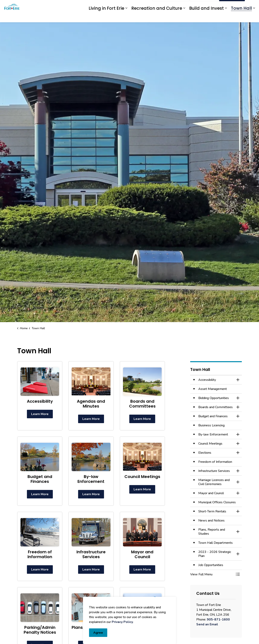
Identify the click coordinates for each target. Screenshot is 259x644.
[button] (212, 574)
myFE (132, 6)
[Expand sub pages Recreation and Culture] (184, 17)
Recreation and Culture (157, 17)
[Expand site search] (252, 6)
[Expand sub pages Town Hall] (254, 17)
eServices (118, 6)
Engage (144, 6)
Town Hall (241, 17)
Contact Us (204, 6)
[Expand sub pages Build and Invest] (226, 17)
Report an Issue (171, 6)
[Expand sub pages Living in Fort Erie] (126, 17)
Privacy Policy (122, 622)
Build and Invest (206, 17)
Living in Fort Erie (106, 17)
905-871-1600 (218, 620)
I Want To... (232, 6)
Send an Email (207, 624)
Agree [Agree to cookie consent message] (98, 633)
